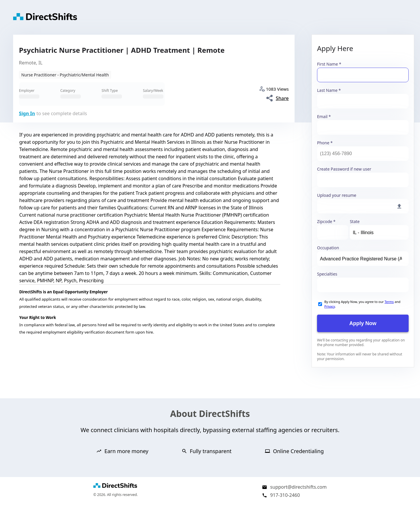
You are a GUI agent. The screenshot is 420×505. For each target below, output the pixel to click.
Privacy (330, 306)
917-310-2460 (285, 495)
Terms (389, 302)
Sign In (27, 113)
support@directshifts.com (298, 487)
